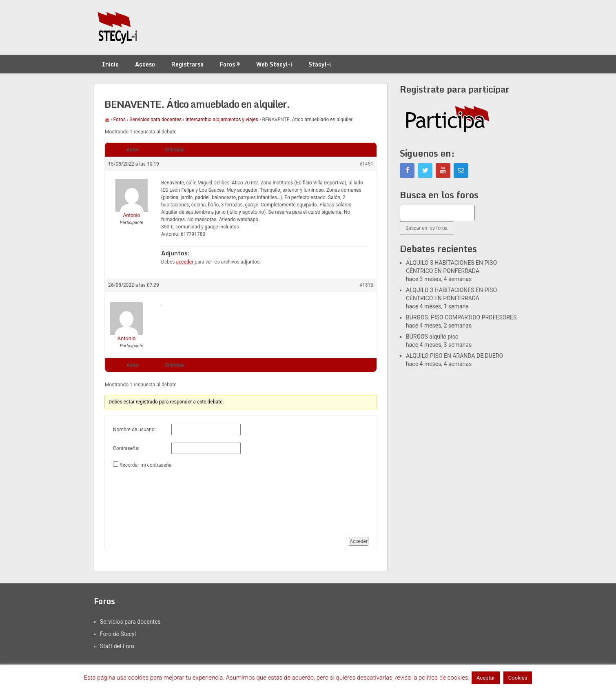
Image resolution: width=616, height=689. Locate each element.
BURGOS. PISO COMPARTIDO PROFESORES (461, 317)
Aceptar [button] (486, 678)
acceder (185, 262)
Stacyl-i (320, 64)
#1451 (366, 164)
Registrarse (187, 64)
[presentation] (146, 499)
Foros (227, 64)
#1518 (366, 285)
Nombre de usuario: (134, 430)
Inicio (110, 64)
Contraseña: (126, 448)
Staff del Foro (117, 646)
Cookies (518, 678)
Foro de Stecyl (118, 634)
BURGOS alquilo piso (432, 337)
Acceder (359, 541)
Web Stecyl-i (274, 64)
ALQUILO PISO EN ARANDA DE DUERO (454, 356)
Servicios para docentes (156, 120)
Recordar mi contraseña (145, 465)
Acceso (145, 64)
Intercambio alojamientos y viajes (222, 120)
